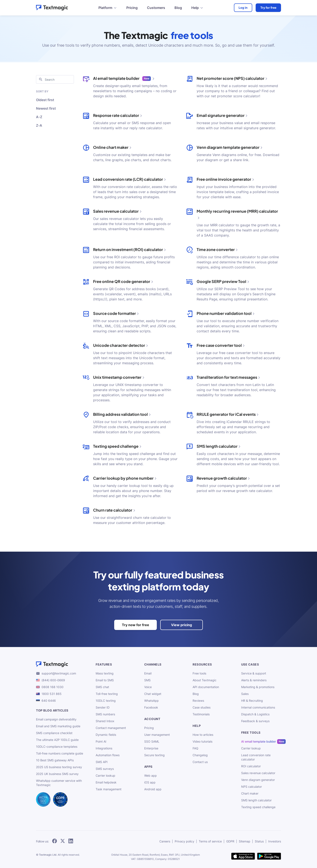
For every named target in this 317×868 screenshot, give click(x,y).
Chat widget (153, 694)
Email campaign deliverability (56, 719)
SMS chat (102, 687)
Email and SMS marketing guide (58, 726)
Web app (151, 775)
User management (157, 735)
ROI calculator (251, 766)
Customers (156, 8)
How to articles (203, 735)
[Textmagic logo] (62, 664)
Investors (275, 841)
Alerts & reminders (254, 680)
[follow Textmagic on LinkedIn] (71, 841)
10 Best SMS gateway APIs (55, 760)
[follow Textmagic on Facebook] (55, 841)
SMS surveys (105, 769)
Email (148, 673)
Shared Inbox (105, 721)
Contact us (200, 762)
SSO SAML (152, 741)
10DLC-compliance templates (57, 747)
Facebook (151, 707)
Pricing (132, 8)
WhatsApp (151, 701)
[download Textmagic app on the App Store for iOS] (243, 857)
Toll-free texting (107, 694)
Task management (109, 789)
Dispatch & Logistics (255, 714)
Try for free (268, 8)
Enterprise (151, 748)
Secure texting (154, 755)
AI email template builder (259, 742)
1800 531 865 (52, 694)
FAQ (195, 748)
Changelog (200, 755)
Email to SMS (105, 680)
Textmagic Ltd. (48, 855)
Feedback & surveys (255, 721)
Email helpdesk (106, 782)
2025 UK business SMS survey (57, 774)
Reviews (198, 701)
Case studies (202, 707)
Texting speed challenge (258, 807)
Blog (178, 8)
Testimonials (201, 714)
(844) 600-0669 (53, 680)
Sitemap (245, 841)
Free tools (199, 673)
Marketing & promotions (258, 687)
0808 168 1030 (53, 687)
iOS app (150, 782)
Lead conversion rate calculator (256, 757)
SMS (147, 680)
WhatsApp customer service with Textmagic (59, 783)
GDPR (230, 841)
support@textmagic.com (59, 673)
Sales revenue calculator (258, 773)
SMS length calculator (256, 800)
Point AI (101, 741)
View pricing (182, 625)
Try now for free (135, 625)
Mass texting (105, 673)
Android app (153, 789)
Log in (243, 8)
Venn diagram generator (258, 780)
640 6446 (49, 701)
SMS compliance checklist (54, 733)
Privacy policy (184, 841)
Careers (165, 841)
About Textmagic (205, 680)
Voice (148, 687)
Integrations (104, 748)
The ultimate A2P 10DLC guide (57, 740)
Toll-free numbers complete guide (60, 753)
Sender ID (103, 707)
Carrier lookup (105, 775)
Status (259, 841)
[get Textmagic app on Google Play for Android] (269, 857)
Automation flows (108, 755)
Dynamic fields (106, 735)
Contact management (111, 728)
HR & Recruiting (252, 701)
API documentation (206, 687)
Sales (245, 694)
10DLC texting (106, 701)
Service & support (254, 673)
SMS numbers (105, 714)
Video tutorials (202, 741)
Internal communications (258, 707)
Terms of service (210, 841)
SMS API (102, 762)
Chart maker (250, 793)
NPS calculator (251, 787)
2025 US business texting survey (59, 767)
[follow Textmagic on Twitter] (63, 841)
